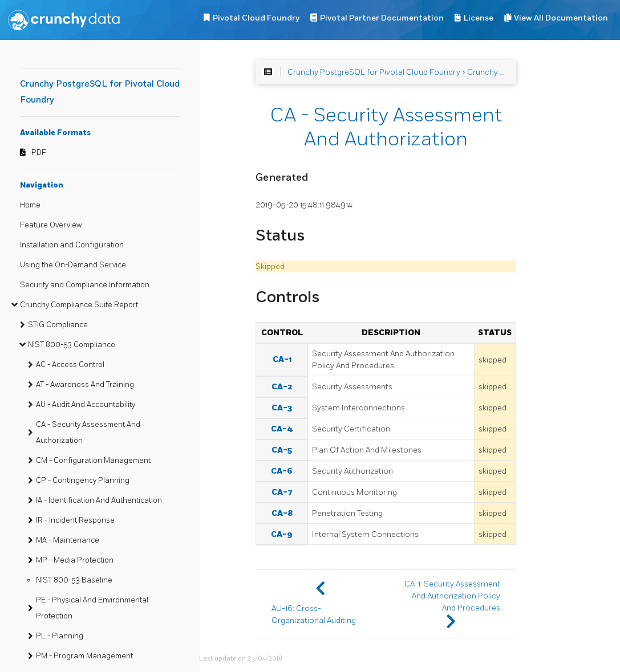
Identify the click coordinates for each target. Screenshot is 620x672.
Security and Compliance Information (85, 285)
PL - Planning (60, 636)
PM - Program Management (84, 656)
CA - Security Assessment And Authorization (88, 433)
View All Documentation (561, 18)
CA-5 (282, 450)
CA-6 (282, 471)
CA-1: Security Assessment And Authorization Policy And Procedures (452, 596)
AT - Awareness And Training (85, 385)
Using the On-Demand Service (73, 265)
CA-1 (282, 359)
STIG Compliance (58, 325)
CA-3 (282, 408)
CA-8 (282, 513)
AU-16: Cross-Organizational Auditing (314, 614)
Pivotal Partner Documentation (382, 18)
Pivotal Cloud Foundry (256, 18)
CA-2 (282, 387)
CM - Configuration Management (93, 461)
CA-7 (282, 492)
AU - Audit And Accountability (86, 405)
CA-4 (282, 429)
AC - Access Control (70, 365)
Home (30, 205)
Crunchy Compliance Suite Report (79, 305)
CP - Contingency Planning (83, 480)
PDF (39, 153)
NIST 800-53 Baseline (74, 580)
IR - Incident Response (75, 520)
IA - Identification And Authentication (99, 500)
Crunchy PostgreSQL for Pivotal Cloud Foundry (374, 72)
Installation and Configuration (72, 245)
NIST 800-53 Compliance (72, 345)
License (479, 18)
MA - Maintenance (68, 540)
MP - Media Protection (75, 560)
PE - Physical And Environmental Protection (92, 608)
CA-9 (282, 534)
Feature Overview (51, 225)
